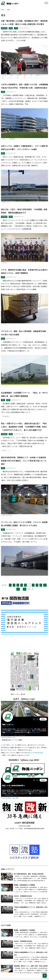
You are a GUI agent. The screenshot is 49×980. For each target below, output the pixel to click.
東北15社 (5, 263)
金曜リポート (6, 451)
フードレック (6, 577)
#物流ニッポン (10, 745)
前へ (6, 585)
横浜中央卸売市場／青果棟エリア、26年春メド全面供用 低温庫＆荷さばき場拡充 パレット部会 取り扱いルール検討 (24, 461)
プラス (4, 324)
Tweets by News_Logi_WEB (10, 798)
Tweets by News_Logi (8, 737)
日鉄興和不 (12, 139)
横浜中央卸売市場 (7, 515)
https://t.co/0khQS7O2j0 (35, 753)
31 (25, 589)
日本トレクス (6, 202)
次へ (30, 589)
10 (45, 585)
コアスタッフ (6, 386)
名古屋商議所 (6, 417)
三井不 (4, 139)
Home (3, 10)
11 (18, 589)
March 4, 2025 (25, 755)
